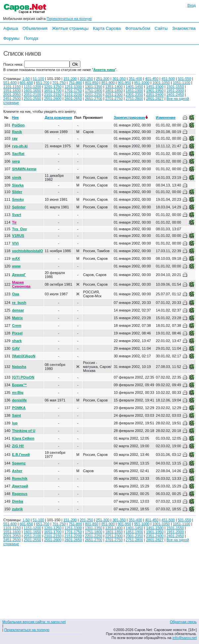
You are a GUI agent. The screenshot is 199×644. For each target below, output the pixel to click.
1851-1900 (135, 91)
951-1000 (142, 83)
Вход (192, 5)
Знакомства (184, 28)
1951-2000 (175, 91)
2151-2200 (73, 95)
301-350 (119, 79)
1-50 (26, 79)
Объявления (35, 28)
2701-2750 (114, 99)
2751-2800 (135, 99)
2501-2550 (33, 99)
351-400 (135, 79)
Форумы (11, 38)
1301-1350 (94, 87)
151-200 (70, 79)
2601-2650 (73, 99)
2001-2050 (12, 95)
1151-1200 (33, 87)
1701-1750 (73, 91)
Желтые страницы (70, 28)
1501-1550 (175, 87)
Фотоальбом (138, 28)
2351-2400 (155, 95)
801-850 (92, 83)
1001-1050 (161, 83)
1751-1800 (94, 91)
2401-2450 (175, 95)
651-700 (43, 83)
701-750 (59, 83)
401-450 (152, 79)
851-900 (108, 83)
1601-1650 (33, 91)
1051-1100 (182, 83)
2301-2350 (135, 95)
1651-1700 (53, 91)
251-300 (103, 79)
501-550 (184, 79)
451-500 (168, 79)
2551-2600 (53, 99)
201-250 (86, 79)
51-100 (38, 79)
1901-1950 (155, 91)
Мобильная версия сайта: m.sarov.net (34, 622)
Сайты (161, 28)
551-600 (10, 83)
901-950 (124, 83)
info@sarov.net (185, 638)
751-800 (75, 83)
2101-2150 (53, 95)
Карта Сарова (107, 28)
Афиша (11, 28)
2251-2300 (114, 95)
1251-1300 (73, 87)
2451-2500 (12, 99)
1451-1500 (155, 87)
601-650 (26, 83)
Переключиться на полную (69, 19)
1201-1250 (53, 87)
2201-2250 (94, 95)
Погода (31, 38)
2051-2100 (33, 95)
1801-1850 (114, 91)
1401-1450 (135, 87)
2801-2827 (155, 99)
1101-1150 (12, 87)
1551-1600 (12, 91)
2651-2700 (94, 99)
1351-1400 (114, 87)
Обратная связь (183, 622)
